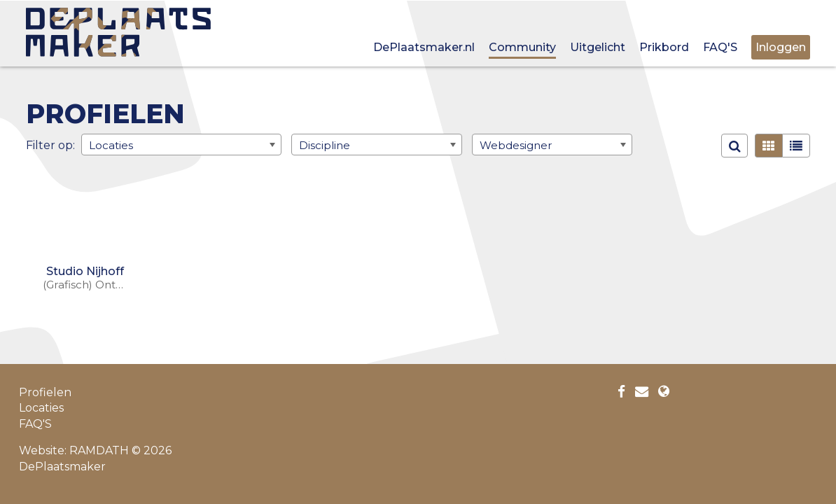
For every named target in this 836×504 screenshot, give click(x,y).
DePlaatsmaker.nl (424, 47)
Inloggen (781, 47)
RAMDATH (99, 450)
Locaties (41, 408)
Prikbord (664, 47)
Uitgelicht (598, 47)
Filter (41, 145)
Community (522, 47)
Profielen (45, 392)
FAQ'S (720, 47)
